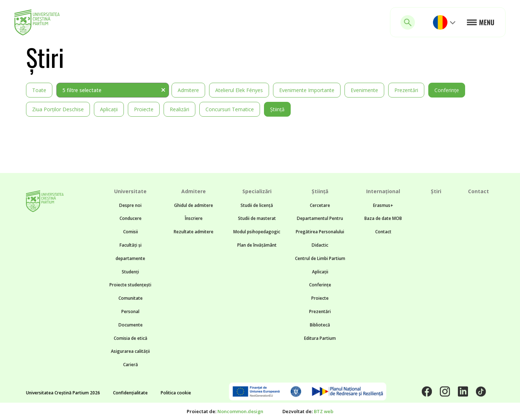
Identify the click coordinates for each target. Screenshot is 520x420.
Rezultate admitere (194, 232)
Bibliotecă (320, 325)
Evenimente (364, 90)
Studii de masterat (257, 218)
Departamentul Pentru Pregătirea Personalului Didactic (320, 232)
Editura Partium (320, 338)
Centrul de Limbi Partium (320, 258)
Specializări (257, 191)
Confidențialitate (130, 393)
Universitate (130, 191)
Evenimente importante (307, 90)
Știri (436, 191)
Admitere (188, 90)
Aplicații (109, 109)
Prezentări (406, 90)
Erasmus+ (383, 205)
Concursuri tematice (230, 109)
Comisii (131, 232)
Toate (39, 90)
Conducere (131, 218)
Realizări (179, 109)
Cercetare (320, 205)
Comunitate (131, 298)
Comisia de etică (131, 338)
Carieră (131, 365)
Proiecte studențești (130, 285)
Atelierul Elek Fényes (239, 90)
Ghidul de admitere (194, 205)
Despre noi (130, 205)
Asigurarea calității (130, 351)
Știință (277, 109)
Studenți (130, 272)
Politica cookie (176, 393)
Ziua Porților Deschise (58, 109)
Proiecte (144, 109)
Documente (131, 325)
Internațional (383, 191)
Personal (130, 311)
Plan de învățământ (257, 245)
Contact (383, 232)
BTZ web (324, 411)
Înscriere (194, 218)
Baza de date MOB (383, 218)
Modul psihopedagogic (257, 232)
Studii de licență (257, 205)
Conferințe (447, 90)
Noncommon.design (240, 411)
